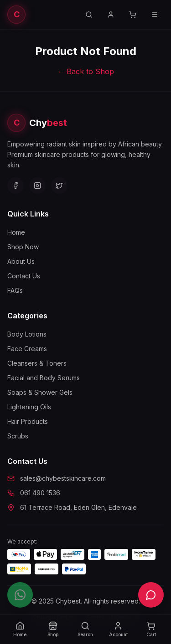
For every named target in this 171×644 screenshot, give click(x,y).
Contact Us (24, 276)
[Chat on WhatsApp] (20, 595)
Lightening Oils (29, 407)
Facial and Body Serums (44, 378)
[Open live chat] (151, 595)
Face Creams (27, 349)
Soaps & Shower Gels (40, 392)
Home (16, 232)
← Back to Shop (85, 71)
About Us (21, 261)
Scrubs (18, 436)
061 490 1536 (40, 493)
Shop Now (23, 247)
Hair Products (28, 421)
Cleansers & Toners (37, 363)
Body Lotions (27, 334)
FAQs (15, 290)
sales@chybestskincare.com (63, 478)
